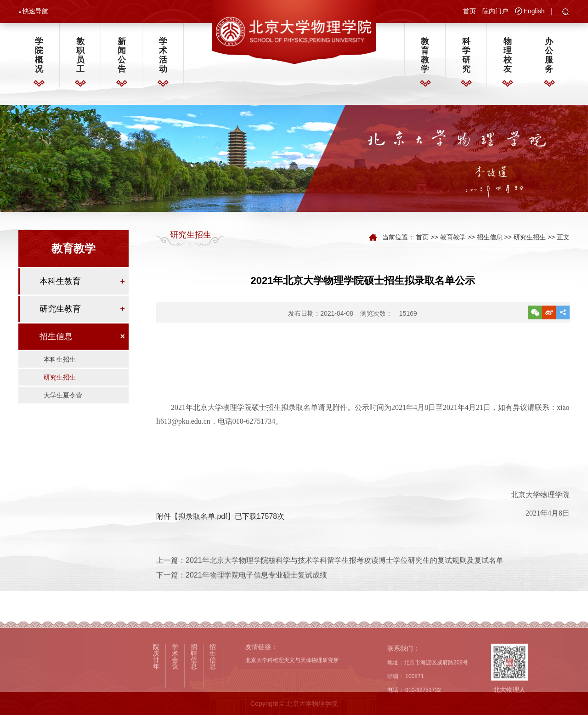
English (534, 11)
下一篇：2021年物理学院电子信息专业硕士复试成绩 (242, 585)
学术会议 (175, 692)
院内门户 (495, 11)
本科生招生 (60, 361)
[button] (566, 12)
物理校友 (508, 56)
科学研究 (466, 56)
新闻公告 (122, 56)
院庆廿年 (156, 692)
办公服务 (549, 56)
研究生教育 (60, 311)
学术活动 (163, 56)
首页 (469, 11)
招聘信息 (194, 692)
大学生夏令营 (63, 397)
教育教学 (425, 56)
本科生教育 (60, 283)
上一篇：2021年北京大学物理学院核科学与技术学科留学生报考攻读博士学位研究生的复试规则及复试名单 (330, 570)
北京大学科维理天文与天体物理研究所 (292, 695)
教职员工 (80, 56)
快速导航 (35, 11)
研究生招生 (60, 379)
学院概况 (39, 56)
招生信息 (56, 338)
